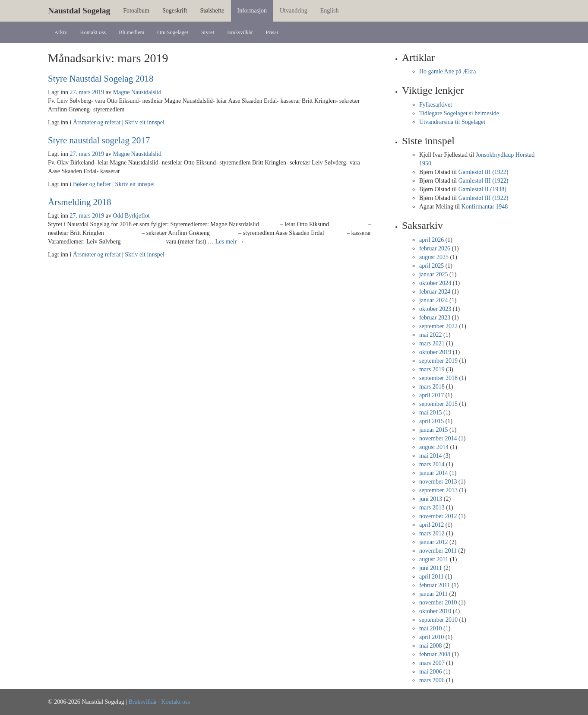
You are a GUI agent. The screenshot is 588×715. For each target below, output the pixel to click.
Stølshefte (212, 11)
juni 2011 (431, 568)
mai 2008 (431, 646)
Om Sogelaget (173, 32)
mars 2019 (432, 369)
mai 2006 (431, 672)
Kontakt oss (93, 32)
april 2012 (432, 525)
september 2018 (438, 378)
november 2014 (438, 438)
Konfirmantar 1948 (485, 207)
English (330, 11)
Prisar (272, 32)
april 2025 (432, 266)
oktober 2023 (435, 309)
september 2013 (438, 490)
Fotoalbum (136, 11)
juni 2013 (431, 499)
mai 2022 (431, 335)
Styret (208, 32)
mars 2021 (432, 343)
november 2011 (438, 551)
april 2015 (432, 421)
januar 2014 (433, 473)
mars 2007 (432, 663)
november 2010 (438, 603)
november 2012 (438, 516)
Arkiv (61, 32)
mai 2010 (431, 628)
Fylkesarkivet (436, 105)
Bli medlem (131, 32)
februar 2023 (435, 318)
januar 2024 (433, 300)
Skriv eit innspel (145, 122)
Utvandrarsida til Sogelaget (452, 122)
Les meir (230, 242)
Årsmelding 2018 (79, 202)
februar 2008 (435, 654)
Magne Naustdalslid (137, 92)
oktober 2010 (435, 611)
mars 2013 (432, 508)
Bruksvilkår (240, 32)
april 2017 (432, 395)
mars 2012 (432, 533)
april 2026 (432, 240)
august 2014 (434, 447)
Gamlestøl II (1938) (482, 189)
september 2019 (438, 361)
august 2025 (434, 257)
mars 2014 (432, 464)
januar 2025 (433, 274)
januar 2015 (433, 430)
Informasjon (252, 11)
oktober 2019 (435, 352)
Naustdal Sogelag (79, 11)
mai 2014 (431, 456)
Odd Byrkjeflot (131, 216)
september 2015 (438, 404)
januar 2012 (433, 542)
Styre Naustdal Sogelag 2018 (101, 79)
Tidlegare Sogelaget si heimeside (459, 113)
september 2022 (438, 326)
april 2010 (432, 637)
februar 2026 (435, 248)
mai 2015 (431, 413)
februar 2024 (435, 292)
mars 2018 (432, 387)
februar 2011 (435, 585)
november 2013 (438, 482)
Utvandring (294, 11)
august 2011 (434, 559)
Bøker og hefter (92, 184)
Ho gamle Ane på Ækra (447, 71)
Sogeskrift (175, 11)
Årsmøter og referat (97, 122)
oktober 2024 (435, 283)
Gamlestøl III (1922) (484, 172)
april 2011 (432, 577)
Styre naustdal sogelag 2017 (99, 140)
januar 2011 (433, 594)
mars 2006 (432, 680)
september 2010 (438, 620)
